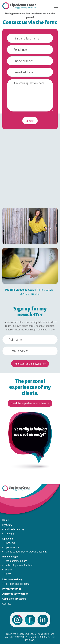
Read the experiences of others (30, 403)
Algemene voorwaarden (15, 594)
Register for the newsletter (30, 364)
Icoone (8, 570)
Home (6, 520)
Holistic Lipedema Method (19, 565)
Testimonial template (16, 561)
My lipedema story (14, 529)
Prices (8, 574)
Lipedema (8, 539)
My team (9, 534)
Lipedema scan (12, 547)
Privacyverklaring (12, 589)
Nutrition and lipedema (17, 584)
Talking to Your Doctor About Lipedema (26, 552)
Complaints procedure (14, 599)
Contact (30, 121)
